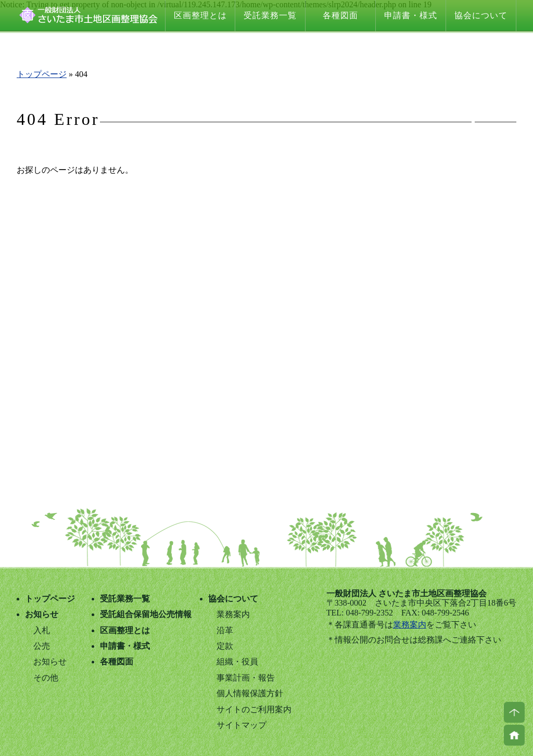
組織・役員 (237, 662)
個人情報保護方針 (250, 693)
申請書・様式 (411, 15)
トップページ (42, 74)
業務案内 (410, 625)
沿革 (225, 630)
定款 (225, 646)
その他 (46, 678)
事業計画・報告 (246, 678)
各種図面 (340, 15)
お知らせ (42, 614)
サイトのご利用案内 (254, 709)
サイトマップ (242, 725)
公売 (42, 646)
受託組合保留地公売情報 (146, 614)
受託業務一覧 (270, 15)
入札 (42, 630)
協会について (481, 15)
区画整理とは (200, 15)
